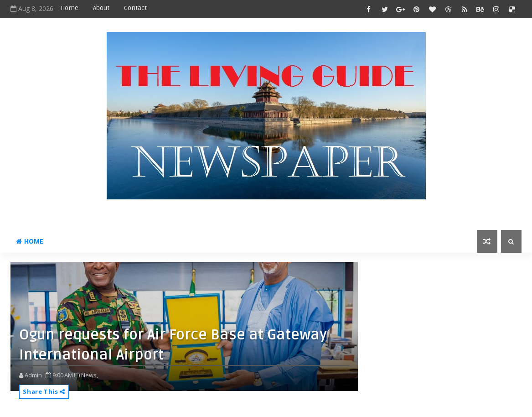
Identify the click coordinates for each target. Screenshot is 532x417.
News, (90, 375)
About (101, 8)
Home (70, 8)
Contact (135, 8)
